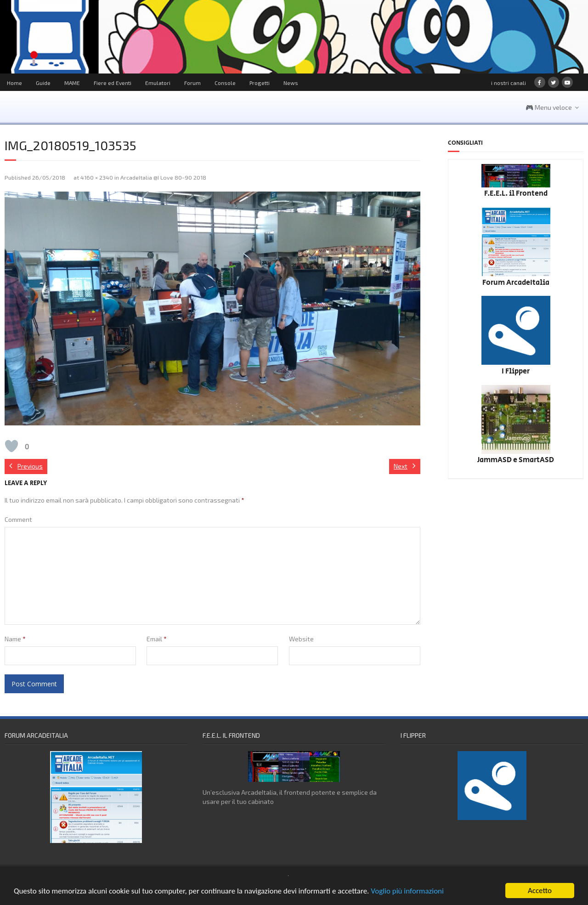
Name (15, 639)
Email (157, 639)
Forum (192, 83)
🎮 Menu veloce (549, 107)
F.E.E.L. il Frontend (516, 194)
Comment (18, 519)
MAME (72, 83)
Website (301, 639)
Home (14, 83)
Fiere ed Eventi (113, 83)
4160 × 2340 (97, 177)
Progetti (260, 83)
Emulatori (158, 83)
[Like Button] (11, 446)
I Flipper (516, 371)
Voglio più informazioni (407, 891)
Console (225, 83)
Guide (43, 83)
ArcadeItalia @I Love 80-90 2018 (163, 177)
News (291, 83)
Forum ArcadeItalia (516, 283)
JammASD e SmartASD (516, 460)
